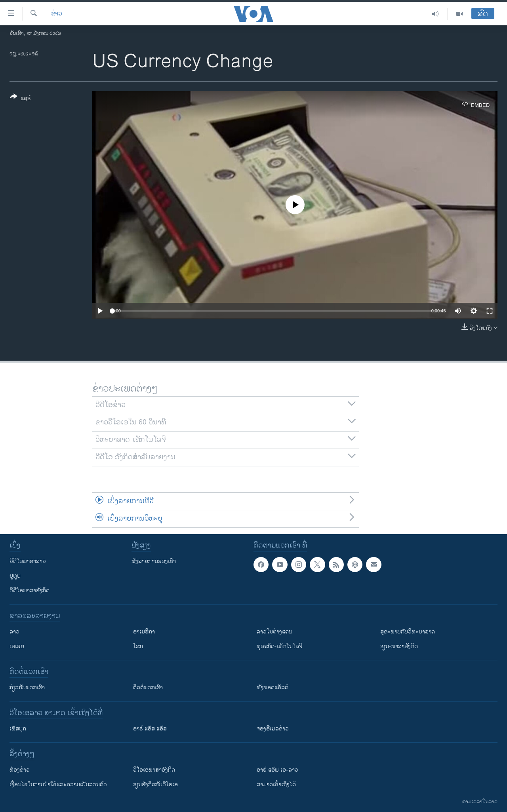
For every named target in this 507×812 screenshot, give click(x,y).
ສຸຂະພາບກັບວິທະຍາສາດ (408, 632)
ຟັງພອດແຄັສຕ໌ (273, 687)
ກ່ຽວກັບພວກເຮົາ (27, 687)
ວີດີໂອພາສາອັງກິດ (30, 590)
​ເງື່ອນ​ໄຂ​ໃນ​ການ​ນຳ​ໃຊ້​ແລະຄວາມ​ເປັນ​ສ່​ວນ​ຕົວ (58, 784)
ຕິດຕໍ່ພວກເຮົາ (148, 687)
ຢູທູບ (15, 576)
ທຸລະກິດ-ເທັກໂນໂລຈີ (279, 646)
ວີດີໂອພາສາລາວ (28, 561)
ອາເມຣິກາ (144, 632)
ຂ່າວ (57, 14)
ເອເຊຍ (17, 646)
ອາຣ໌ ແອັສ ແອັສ (150, 729)
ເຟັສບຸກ (18, 729)
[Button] (20, 99)
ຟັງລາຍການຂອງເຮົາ (154, 561)
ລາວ (14, 632)
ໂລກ (138, 646)
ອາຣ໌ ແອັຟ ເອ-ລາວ (277, 770)
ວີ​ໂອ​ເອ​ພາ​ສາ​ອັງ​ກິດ (154, 770)
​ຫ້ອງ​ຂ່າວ (20, 770)
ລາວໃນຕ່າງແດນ (274, 632)
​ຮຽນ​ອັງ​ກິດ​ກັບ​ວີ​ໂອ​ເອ (155, 784)
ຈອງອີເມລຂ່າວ (273, 729)
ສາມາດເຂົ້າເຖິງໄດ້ (276, 784)
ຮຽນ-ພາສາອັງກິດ (399, 646)
